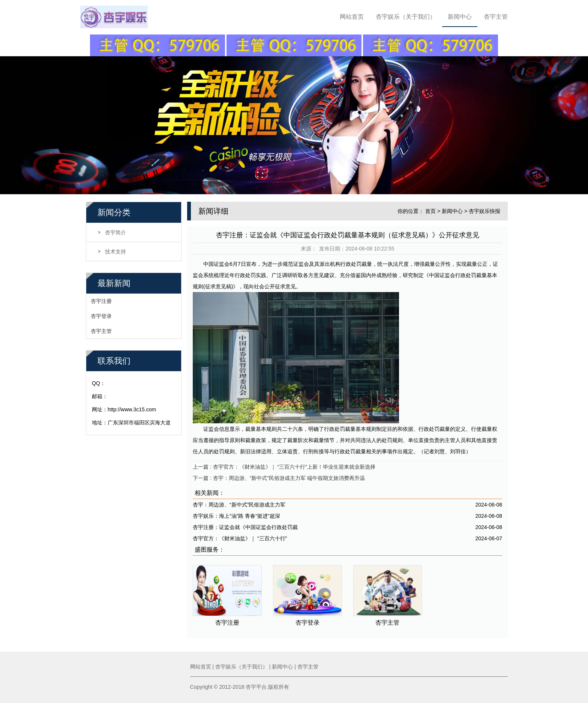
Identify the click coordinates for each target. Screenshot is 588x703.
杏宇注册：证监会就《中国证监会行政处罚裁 (245, 526)
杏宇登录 (101, 315)
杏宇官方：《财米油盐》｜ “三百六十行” (240, 538)
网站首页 (352, 17)
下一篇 (279, 477)
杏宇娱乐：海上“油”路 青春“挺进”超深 (236, 515)
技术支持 (115, 251)
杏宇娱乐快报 (484, 210)
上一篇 (284, 466)
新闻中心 (460, 17)
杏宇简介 (115, 232)
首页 (430, 210)
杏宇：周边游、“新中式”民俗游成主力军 (239, 504)
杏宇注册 (101, 300)
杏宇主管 (496, 17)
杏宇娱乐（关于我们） (406, 17)
